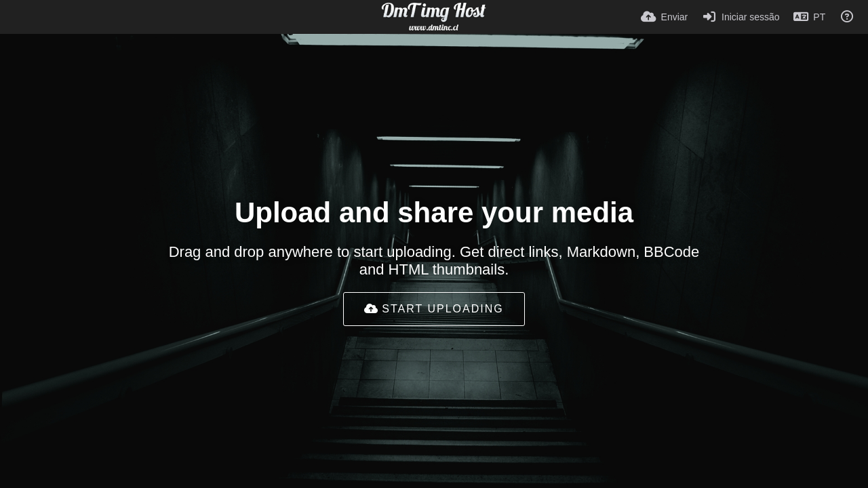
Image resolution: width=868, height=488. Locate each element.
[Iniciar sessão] (740, 17)
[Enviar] (664, 17)
